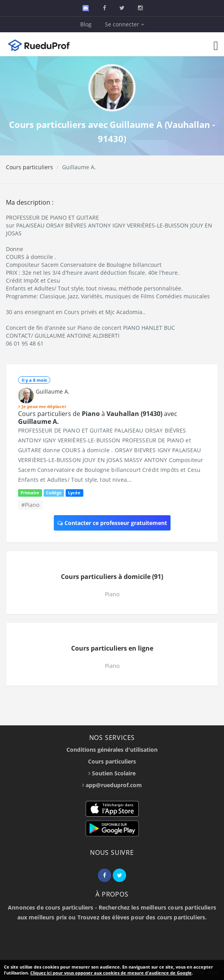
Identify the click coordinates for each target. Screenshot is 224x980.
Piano (112, 594)
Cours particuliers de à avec (98, 418)
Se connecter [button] (125, 24)
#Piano (30, 505)
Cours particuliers (29, 167)
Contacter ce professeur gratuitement (112, 523)
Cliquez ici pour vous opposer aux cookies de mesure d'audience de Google (111, 973)
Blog (86, 24)
